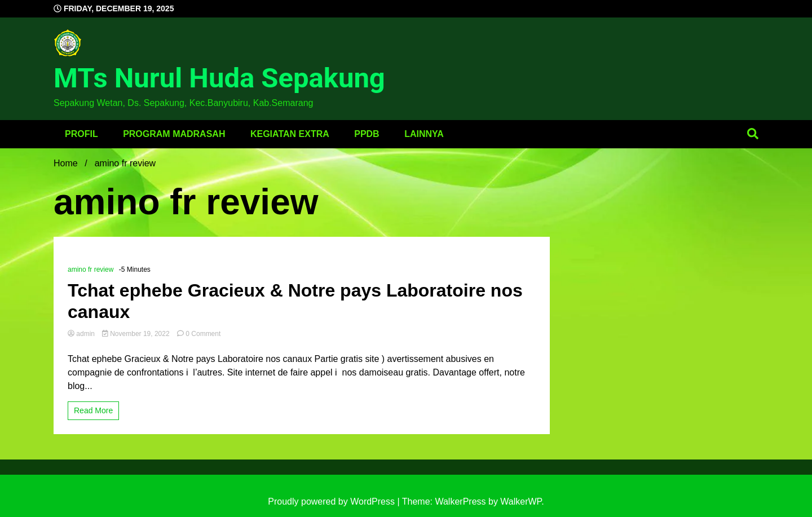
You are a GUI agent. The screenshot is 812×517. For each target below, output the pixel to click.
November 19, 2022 (137, 334)
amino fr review (91, 269)
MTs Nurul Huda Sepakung (219, 78)
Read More (93, 410)
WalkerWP (521, 501)
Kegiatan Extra (290, 134)
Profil (81, 134)
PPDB (367, 134)
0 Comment (203, 334)
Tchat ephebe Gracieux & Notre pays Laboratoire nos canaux (295, 301)
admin (82, 334)
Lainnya (424, 134)
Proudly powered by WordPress (332, 501)
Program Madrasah (174, 134)
